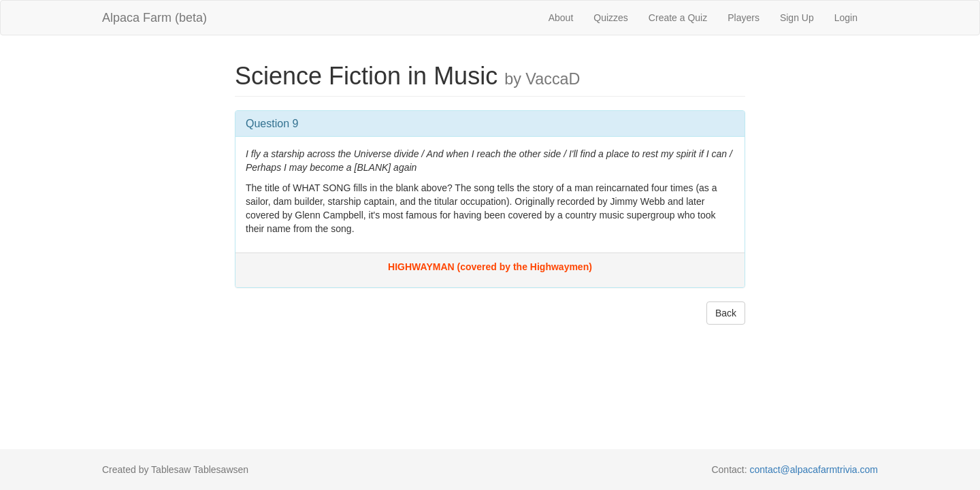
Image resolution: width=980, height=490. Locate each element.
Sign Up (797, 18)
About (561, 18)
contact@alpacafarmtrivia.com (814, 470)
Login (846, 18)
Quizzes (611, 18)
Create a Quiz (678, 18)
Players (744, 18)
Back (726, 313)
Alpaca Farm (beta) (154, 18)
